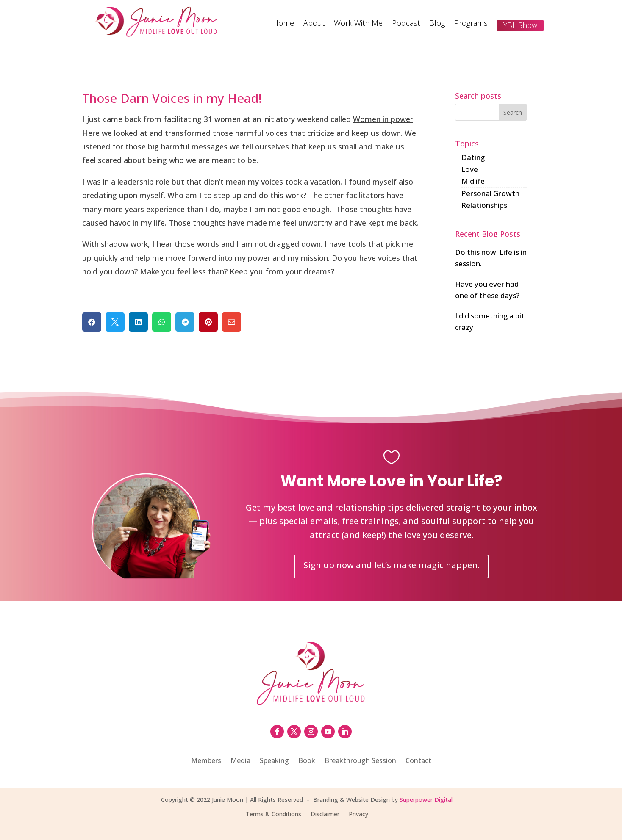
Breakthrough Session (360, 761)
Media (240, 761)
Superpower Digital (426, 800)
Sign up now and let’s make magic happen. (391, 565)
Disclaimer (325, 815)
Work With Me (358, 24)
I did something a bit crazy (490, 321)
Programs (471, 24)
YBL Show (520, 25)
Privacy (358, 815)
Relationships (484, 205)
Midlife (473, 181)
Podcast (406, 24)
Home (283, 24)
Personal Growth (490, 193)
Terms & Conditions (274, 815)
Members (206, 761)
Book (307, 761)
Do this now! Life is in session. (491, 258)
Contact (418, 761)
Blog (437, 24)
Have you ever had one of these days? (487, 290)
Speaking (274, 761)
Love (470, 169)
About (314, 24)
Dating (473, 157)
